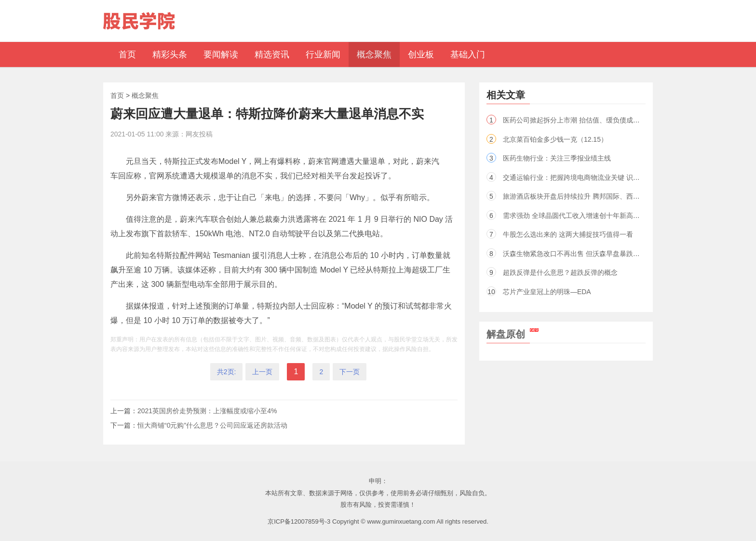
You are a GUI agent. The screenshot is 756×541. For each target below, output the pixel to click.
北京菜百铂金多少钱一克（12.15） (555, 139)
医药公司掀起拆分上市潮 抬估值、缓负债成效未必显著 (585, 120)
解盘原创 (513, 334)
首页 (117, 95)
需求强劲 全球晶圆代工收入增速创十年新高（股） (578, 216)
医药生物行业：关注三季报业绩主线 (557, 158)
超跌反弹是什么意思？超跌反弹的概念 (560, 272)
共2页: (227, 372)
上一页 (262, 372)
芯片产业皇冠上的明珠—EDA (547, 292)
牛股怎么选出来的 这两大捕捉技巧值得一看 (568, 234)
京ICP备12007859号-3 (299, 521)
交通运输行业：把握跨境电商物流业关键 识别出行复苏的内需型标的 (605, 177)
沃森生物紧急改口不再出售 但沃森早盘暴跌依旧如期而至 (588, 254)
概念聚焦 (145, 95)
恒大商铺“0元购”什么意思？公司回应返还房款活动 (212, 425)
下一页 (350, 372)
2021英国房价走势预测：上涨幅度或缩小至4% (207, 411)
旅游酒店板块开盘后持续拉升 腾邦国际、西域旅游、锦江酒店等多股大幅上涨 (619, 196)
